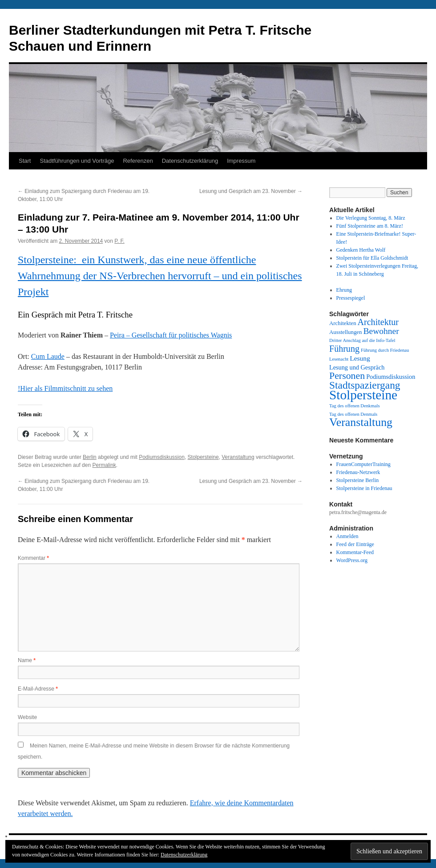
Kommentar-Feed (355, 552)
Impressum (241, 161)
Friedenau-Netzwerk (358, 472)
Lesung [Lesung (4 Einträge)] (360, 358)
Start (25, 161)
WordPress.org (352, 560)
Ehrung (344, 290)
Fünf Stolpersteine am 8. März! (370, 226)
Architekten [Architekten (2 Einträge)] (343, 323)
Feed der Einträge (355, 544)
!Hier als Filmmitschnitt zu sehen (65, 388)
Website (27, 717)
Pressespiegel (351, 298)
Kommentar (33, 558)
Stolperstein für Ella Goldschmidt (372, 258)
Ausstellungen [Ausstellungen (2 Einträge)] (345, 332)
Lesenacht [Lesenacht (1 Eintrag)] (339, 359)
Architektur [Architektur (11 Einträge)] (378, 322)
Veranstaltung (238, 457)
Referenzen (138, 161)
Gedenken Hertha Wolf (361, 250)
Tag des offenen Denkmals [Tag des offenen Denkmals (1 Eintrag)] (355, 406)
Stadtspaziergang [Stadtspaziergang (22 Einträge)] (365, 385)
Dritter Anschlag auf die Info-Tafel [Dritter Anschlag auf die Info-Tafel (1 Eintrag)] (362, 340)
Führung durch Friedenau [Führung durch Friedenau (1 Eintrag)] (385, 350)
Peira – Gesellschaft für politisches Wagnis (171, 335)
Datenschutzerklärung (190, 161)
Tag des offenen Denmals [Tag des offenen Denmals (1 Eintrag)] (353, 414)
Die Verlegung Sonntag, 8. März (371, 218)
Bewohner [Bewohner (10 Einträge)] (381, 331)
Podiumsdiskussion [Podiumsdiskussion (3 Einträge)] (391, 377)
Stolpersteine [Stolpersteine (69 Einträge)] (363, 395)
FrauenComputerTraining (363, 464)
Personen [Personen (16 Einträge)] (347, 376)
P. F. (119, 241)
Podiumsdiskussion (162, 457)
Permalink (104, 465)
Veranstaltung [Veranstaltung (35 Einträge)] (361, 422)
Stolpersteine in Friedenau (364, 488)
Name (27, 660)
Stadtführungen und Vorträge (77, 161)
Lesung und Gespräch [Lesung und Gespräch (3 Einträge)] (357, 367)
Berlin (90, 457)
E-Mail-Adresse (38, 689)
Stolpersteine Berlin (358, 480)
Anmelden (347, 536)
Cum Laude (48, 356)
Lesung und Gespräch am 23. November (251, 191)
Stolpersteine (203, 457)
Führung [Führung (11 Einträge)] (344, 349)
